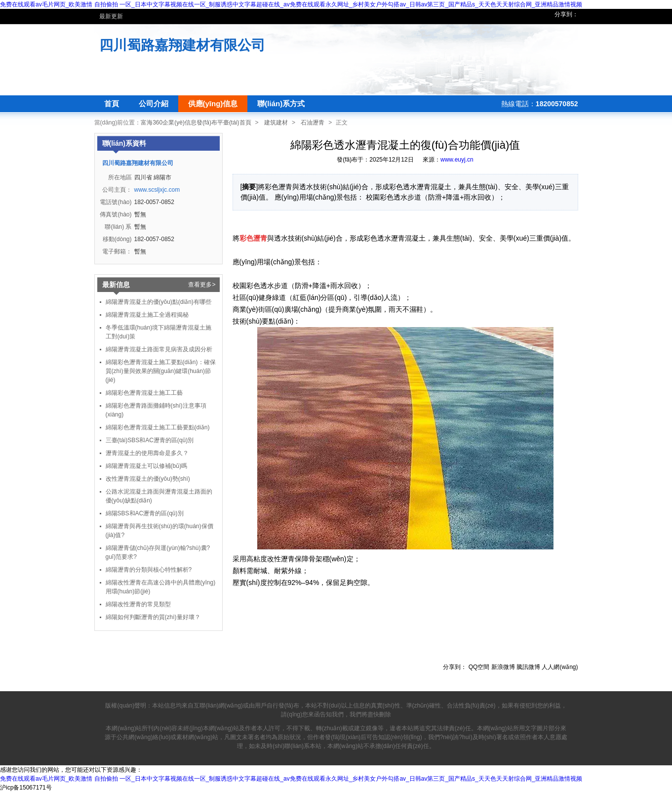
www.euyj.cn (457, 160)
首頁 (112, 104)
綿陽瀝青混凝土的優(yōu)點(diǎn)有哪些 (158, 302)
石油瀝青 (313, 123)
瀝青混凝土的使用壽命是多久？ (147, 453)
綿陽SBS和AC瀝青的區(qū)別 (145, 513)
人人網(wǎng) (560, 667)
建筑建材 (276, 123)
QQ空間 (479, 667)
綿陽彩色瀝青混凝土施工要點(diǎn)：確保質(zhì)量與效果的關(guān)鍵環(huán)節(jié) (161, 371)
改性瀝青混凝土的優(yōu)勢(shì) (148, 479)
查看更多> (202, 285)
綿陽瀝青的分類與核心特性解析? (149, 570)
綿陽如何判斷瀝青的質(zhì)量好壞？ (153, 617)
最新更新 (111, 16)
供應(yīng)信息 (213, 104)
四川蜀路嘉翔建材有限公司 (182, 45)
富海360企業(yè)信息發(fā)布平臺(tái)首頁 (196, 123)
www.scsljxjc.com (157, 190)
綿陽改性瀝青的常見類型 (138, 604)
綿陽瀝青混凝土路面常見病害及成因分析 (159, 349)
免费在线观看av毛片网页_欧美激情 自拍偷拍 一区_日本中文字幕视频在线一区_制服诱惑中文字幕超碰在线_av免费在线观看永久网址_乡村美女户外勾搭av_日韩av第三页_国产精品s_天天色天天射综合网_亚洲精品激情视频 (291, 4)
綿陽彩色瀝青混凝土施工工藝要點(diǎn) (158, 427)
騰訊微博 (528, 667)
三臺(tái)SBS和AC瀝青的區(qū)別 (150, 440)
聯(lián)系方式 (281, 104)
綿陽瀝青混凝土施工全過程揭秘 (147, 315)
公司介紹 (154, 104)
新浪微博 (503, 667)
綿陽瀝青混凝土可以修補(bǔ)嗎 (147, 466)
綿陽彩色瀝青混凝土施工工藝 (144, 393)
